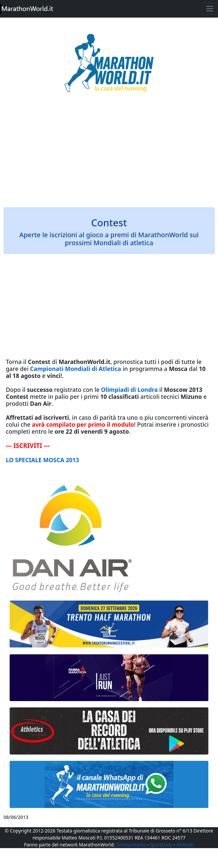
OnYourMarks (131, 845)
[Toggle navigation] (210, 9)
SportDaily (161, 845)
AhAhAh (185, 845)
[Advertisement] (109, 155)
